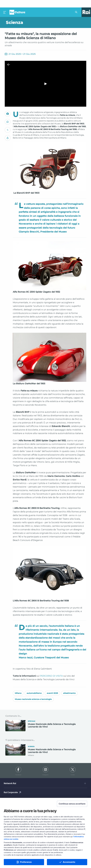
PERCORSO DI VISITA (51, 668)
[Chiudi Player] (9, 57)
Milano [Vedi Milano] (18, 686)
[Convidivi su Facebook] (8, 107)
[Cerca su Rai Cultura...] (77, 5)
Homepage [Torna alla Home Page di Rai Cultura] (17, 5)
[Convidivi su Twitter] (8, 123)
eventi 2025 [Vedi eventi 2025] (52, 686)
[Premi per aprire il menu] (5, 5)
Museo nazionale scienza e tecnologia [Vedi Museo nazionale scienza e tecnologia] (33, 692)
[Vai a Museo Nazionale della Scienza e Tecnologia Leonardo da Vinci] (45, 719)
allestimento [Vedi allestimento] (69, 686)
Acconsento (69, 862)
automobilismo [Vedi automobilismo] (34, 686)
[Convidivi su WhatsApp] (8, 115)
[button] (72, 804)
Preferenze (26, 862)
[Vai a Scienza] (25, 15)
